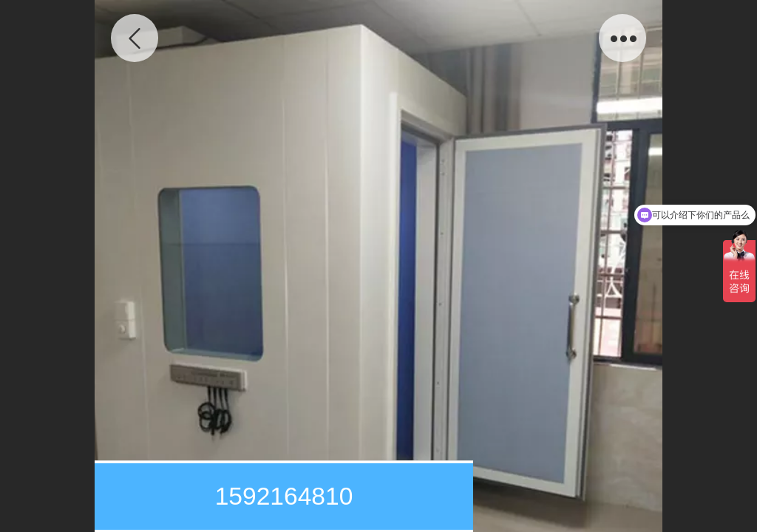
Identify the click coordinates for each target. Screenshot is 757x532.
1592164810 (284, 496)
